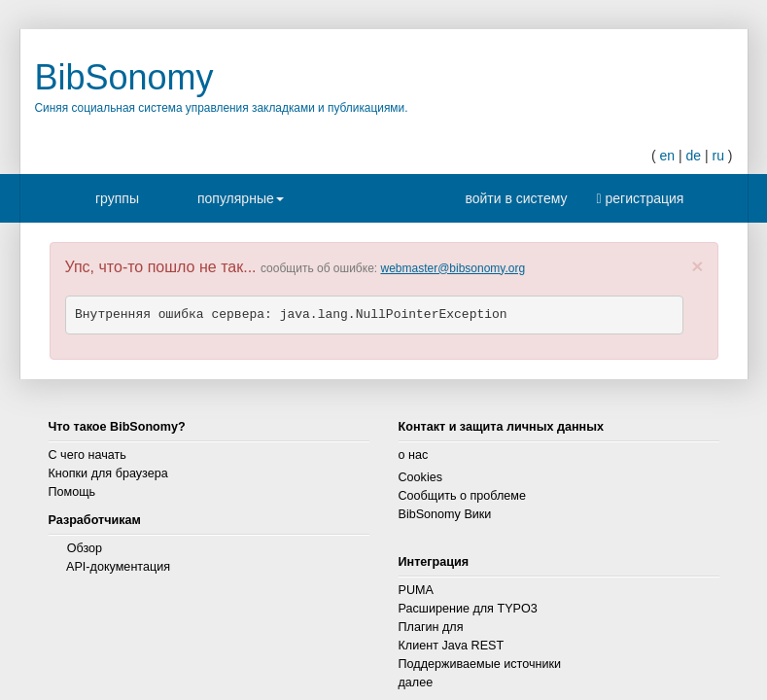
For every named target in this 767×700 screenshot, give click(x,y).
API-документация (118, 567)
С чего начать (87, 455)
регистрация (640, 198)
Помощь (72, 492)
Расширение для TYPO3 (468, 609)
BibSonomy (124, 77)
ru (717, 156)
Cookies (421, 477)
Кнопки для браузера (108, 473)
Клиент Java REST (452, 646)
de (693, 156)
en (667, 156)
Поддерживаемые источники (480, 664)
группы (117, 198)
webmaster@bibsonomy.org (453, 268)
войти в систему (511, 198)
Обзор (85, 548)
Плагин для (431, 627)
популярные (241, 205)
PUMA (416, 590)
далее (416, 682)
